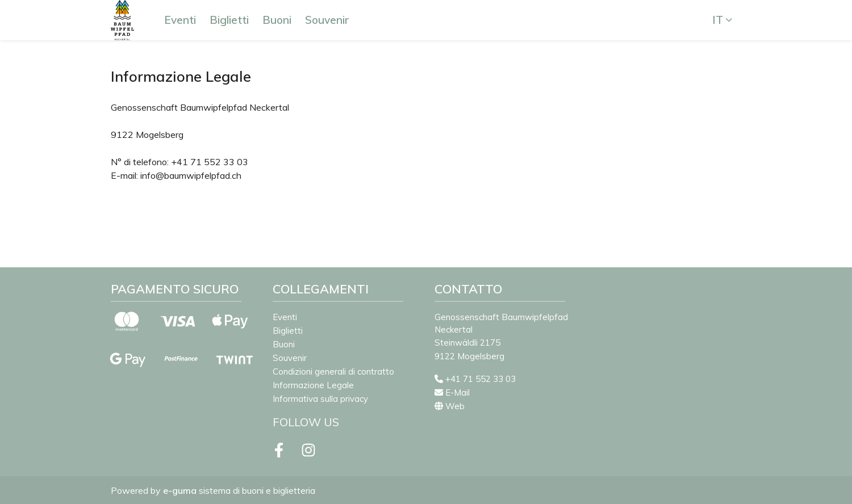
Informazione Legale (313, 385)
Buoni (277, 20)
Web (450, 406)
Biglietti (229, 20)
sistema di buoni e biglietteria (239, 490)
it (718, 20)
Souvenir (327, 20)
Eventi (180, 20)
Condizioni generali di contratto (333, 371)
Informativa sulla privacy (320, 399)
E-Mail (452, 392)
